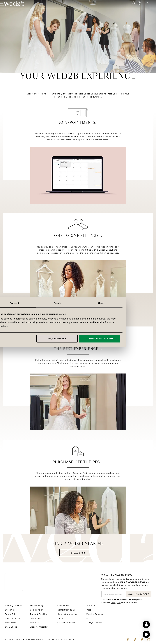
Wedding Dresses (13, 605)
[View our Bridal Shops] (136, 9)
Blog (88, 618)
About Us (35, 622)
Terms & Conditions (40, 614)
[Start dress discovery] (146, 624)
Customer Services (66, 622)
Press (89, 609)
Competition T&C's (66, 609)
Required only (78, 339)
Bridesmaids (11, 609)
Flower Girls (10, 614)
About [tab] (121, 303)
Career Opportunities (67, 614)
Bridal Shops (78, 553)
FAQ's (60, 618)
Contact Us (35, 618)
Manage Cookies (94, 622)
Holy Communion (13, 618)
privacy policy (116, 602)
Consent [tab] (35, 303)
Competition (63, 605)
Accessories (11, 622)
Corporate (91, 605)
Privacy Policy (37, 605)
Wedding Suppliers (95, 614)
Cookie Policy (37, 609)
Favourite (143, 9)
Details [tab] (78, 303)
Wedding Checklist (39, 626)
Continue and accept (120, 339)
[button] (146, 634)
